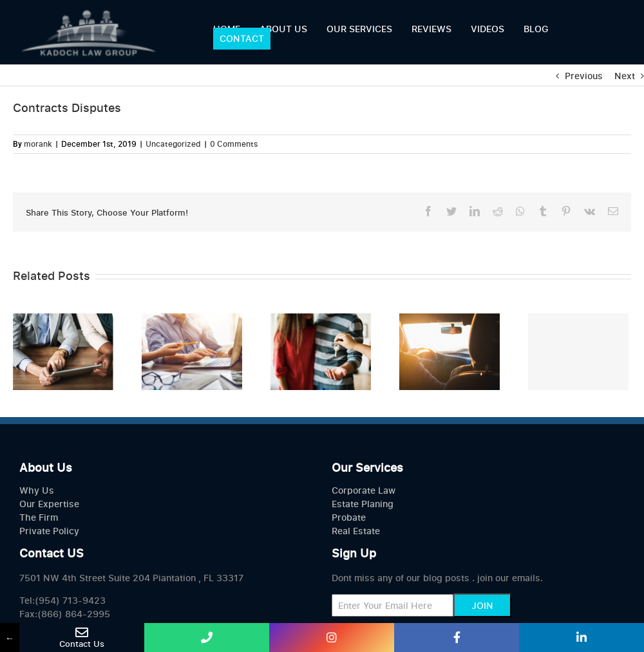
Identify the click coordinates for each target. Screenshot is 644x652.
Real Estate (356, 531)
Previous (584, 76)
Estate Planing (363, 504)
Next (625, 76)
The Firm (39, 517)
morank (38, 144)
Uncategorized (173, 144)
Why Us (37, 490)
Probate (349, 517)
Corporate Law (364, 490)
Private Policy (49, 531)
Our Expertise (49, 504)
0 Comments (234, 144)
